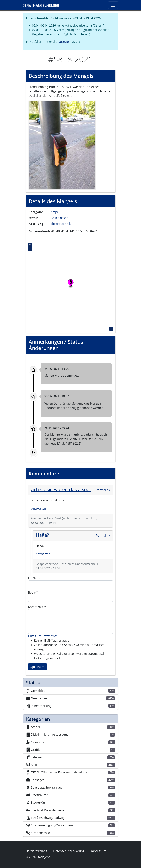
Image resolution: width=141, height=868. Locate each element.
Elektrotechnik (61, 224)
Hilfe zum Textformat (43, 636)
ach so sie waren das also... (61, 489)
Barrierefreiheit (37, 851)
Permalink (103, 490)
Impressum (98, 851)
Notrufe (63, 42)
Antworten (39, 508)
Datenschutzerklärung (69, 851)
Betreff (33, 592)
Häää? (42, 535)
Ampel (55, 212)
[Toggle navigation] (113, 5)
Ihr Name (35, 578)
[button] (62, 145)
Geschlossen (60, 218)
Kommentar (36, 607)
